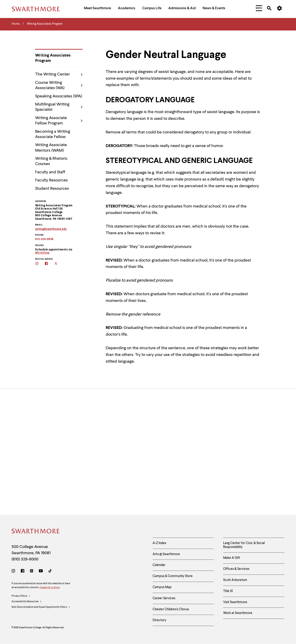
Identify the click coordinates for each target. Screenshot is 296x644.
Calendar (159, 565)
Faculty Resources (51, 180)
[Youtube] (41, 572)
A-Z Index (159, 543)
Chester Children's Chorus (171, 609)
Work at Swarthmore (238, 613)
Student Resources (52, 189)
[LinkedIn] (32, 572)
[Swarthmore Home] (36, 532)
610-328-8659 (44, 239)
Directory (159, 620)
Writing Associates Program (53, 58)
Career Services (164, 598)
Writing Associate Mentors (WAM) (51, 148)
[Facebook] (23, 572)
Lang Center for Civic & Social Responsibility (244, 545)
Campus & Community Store (173, 576)
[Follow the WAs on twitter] (59, 264)
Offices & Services (236, 569)
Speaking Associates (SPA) (59, 96)
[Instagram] (14, 572)
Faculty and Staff (50, 172)
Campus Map (162, 587)
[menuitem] (97, 9)
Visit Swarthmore (235, 602)
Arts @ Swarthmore (166, 554)
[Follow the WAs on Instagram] (40, 264)
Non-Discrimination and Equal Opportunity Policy (41, 607)
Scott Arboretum (235, 580)
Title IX (228, 591)
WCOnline (42, 253)
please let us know (49, 588)
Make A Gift (232, 558)
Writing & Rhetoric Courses (51, 161)
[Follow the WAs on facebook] (49, 264)
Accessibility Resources (27, 602)
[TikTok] (50, 572)
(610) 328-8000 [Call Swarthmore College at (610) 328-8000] (25, 559)
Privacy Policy (21, 596)
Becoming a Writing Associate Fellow (53, 134)
